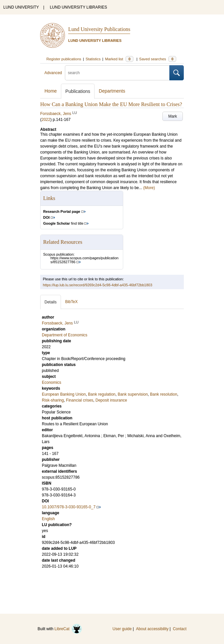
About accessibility (152, 629)
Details (51, 302)
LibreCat (68, 629)
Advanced (53, 73)
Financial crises (80, 400)
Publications (78, 91)
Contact (180, 629)
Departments (112, 91)
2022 (46, 120)
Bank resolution (164, 394)
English (48, 519)
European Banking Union (64, 394)
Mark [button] (173, 116)
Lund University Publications (99, 29)
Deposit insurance (111, 400)
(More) (149, 188)
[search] (117, 73)
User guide (122, 629)
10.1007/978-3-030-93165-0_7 (69, 507)
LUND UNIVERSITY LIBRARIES (78, 7)
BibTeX (71, 302)
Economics (52, 382)
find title (63, 223)
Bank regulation (102, 394)
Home (51, 91)
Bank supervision (133, 394)
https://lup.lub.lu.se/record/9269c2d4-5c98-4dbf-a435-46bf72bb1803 (98, 285)
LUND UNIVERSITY (21, 7)
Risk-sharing (53, 400)
